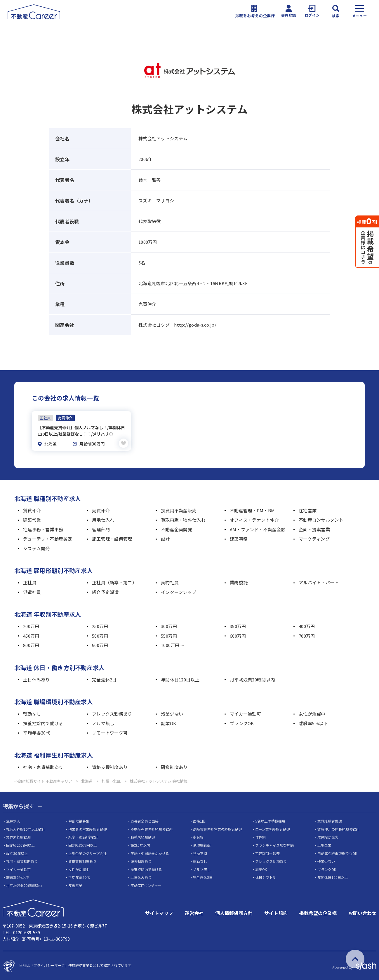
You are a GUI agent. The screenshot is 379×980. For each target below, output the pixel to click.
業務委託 (239, 582)
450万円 (31, 635)
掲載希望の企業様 (318, 912)
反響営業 (75, 885)
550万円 (169, 635)
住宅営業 (308, 510)
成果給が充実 (328, 836)
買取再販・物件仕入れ (183, 519)
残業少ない (172, 713)
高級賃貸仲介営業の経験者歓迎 (218, 828)
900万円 (100, 644)
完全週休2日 (104, 679)
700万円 (307, 635)
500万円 (100, 635)
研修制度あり (174, 766)
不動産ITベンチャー (146, 885)
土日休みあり (36, 679)
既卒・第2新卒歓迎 (83, 836)
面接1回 (199, 820)
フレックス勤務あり (112, 713)
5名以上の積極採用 (270, 820)
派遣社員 (32, 591)
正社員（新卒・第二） (114, 582)
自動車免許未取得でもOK (337, 852)
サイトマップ (159, 912)
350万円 (238, 625)
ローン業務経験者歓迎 (273, 828)
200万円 (31, 625)
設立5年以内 (140, 844)
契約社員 (170, 582)
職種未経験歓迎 (143, 836)
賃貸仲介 (32, 510)
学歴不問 (200, 852)
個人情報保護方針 (234, 912)
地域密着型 (202, 844)
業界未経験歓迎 (18, 836)
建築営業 (32, 519)
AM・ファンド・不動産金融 (258, 528)
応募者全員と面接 (145, 820)
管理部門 (101, 528)
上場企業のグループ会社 (87, 852)
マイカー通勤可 (245, 713)
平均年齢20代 (37, 732)
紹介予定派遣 (105, 591)
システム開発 (36, 547)
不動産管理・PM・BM (252, 510)
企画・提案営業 (314, 528)
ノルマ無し (103, 722)
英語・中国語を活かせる (150, 852)
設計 (165, 538)
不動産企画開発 (177, 528)
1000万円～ (172, 644)
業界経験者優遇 (330, 820)
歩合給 (198, 836)
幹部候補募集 (79, 820)
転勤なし (32, 713)
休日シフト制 (266, 876)
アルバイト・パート (319, 582)
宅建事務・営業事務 (43, 528)
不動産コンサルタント (321, 519)
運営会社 (194, 912)
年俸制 (260, 836)
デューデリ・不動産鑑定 (48, 538)
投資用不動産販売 (179, 510)
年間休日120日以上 (180, 679)
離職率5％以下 (313, 722)
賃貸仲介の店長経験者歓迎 (338, 828)
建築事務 (239, 538)
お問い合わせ (362, 912)
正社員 (30, 582)
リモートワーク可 (110, 732)
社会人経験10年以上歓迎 (26, 828)
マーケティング (314, 538)
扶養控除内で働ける (43, 722)
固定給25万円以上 (20, 844)
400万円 (307, 625)
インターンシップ (179, 591)
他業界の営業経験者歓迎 (88, 828)
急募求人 (13, 820)
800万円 (31, 644)
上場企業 (324, 844)
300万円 (169, 625)
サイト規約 (276, 912)
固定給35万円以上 (83, 844)
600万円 (238, 635)
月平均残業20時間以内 (252, 679)
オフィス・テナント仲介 (254, 519)
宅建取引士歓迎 (267, 852)
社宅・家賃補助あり (43, 766)
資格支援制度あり (110, 766)
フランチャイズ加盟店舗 (274, 844)
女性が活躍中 (312, 713)
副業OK (168, 722)
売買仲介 (101, 510)
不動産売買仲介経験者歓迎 (152, 828)
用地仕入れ (103, 519)
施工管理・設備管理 (112, 538)
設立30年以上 (17, 852)
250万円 (100, 625)
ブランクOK (242, 722)
